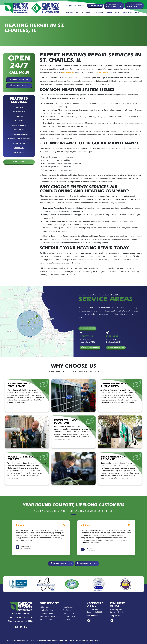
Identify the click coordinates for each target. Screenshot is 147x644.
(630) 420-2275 (92, 616)
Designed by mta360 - (48, 640)
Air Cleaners (68, 610)
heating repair (68, 72)
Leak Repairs (19, 148)
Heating (70, 12)
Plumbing (99, 12)
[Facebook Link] (16, 627)
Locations (128, 12)
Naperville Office (19, 79)
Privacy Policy (63, 640)
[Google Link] (25, 627)
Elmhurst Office (19, 85)
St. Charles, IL (102, 72)
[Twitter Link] (21, 627)
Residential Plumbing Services (19, 139)
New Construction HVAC (19, 134)
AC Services (19, 107)
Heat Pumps (19, 121)
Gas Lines (67, 620)
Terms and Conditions (79, 640)
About (118, 12)
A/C (77, 12)
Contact (139, 12)
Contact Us (95, 5)
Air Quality (87, 12)
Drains (109, 12)
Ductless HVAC (19, 116)
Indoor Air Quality (19, 125)
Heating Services (19, 112)
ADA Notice (95, 640)
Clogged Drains (19, 143)
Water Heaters (19, 152)
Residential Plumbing (48, 620)
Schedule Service (87, 328)
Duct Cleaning (19, 130)
